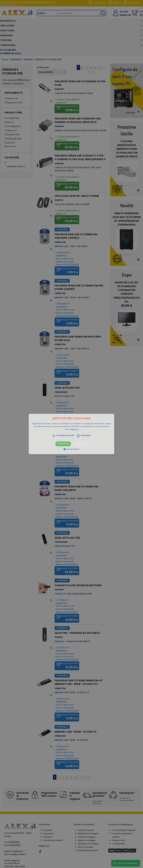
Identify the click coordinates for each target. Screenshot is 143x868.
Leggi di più (74, 429)
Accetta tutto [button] (63, 444)
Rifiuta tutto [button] (80, 444)
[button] (71, 434)
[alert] (71, 434)
